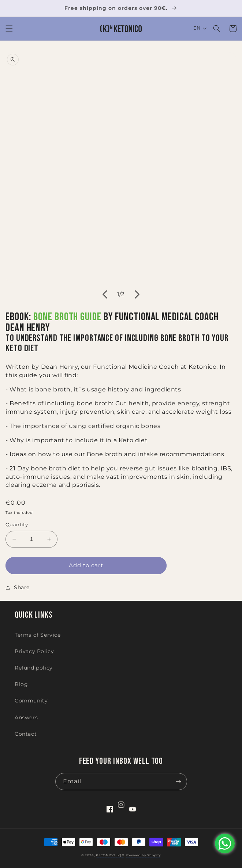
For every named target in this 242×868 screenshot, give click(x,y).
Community (31, 701)
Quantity (17, 524)
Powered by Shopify (143, 855)
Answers (26, 717)
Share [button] (18, 587)
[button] (9, 29)
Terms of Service (38, 635)
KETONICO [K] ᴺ (110, 855)
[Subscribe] (179, 782)
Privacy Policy (34, 651)
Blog (21, 684)
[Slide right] (137, 294)
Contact (26, 734)
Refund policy (34, 668)
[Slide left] (105, 294)
